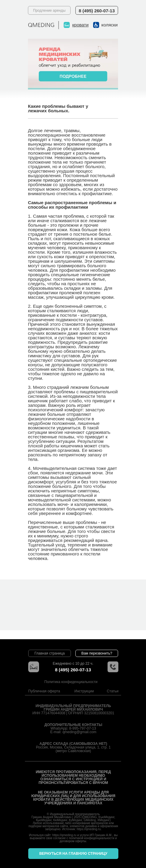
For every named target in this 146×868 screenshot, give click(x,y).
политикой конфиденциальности (91, 838)
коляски (110, 25)
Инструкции (84, 691)
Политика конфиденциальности (71, 682)
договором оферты (73, 841)
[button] (97, 653)
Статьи (113, 691)
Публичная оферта (44, 691)
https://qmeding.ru (89, 829)
